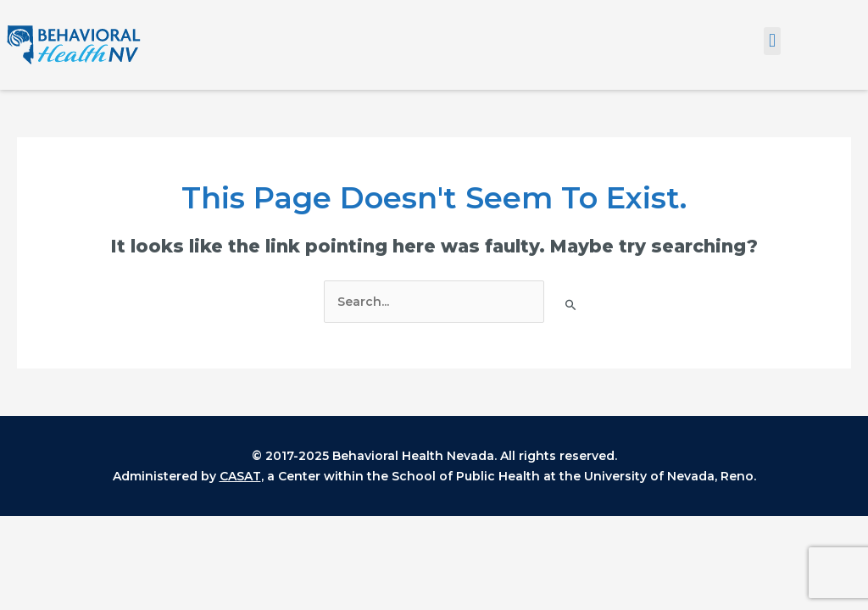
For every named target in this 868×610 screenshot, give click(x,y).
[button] (772, 41)
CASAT (240, 476)
